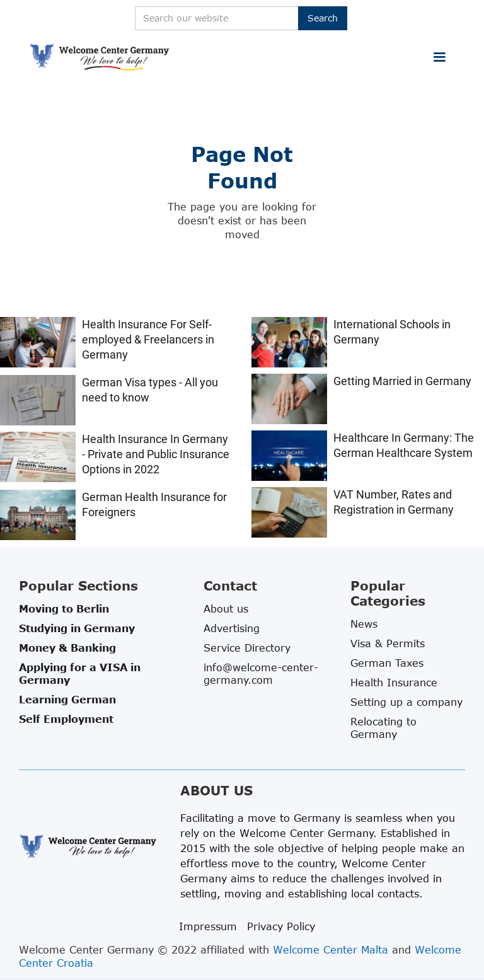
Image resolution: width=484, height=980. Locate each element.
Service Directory (247, 648)
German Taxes (387, 663)
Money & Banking (67, 648)
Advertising (232, 628)
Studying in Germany (77, 628)
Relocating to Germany (383, 728)
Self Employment (66, 719)
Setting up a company (406, 702)
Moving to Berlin (64, 609)
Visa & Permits (388, 643)
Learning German (67, 700)
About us (226, 609)
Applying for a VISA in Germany (80, 674)
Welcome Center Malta (331, 950)
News (364, 624)
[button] (439, 57)
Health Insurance (394, 683)
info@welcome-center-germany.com (261, 674)
